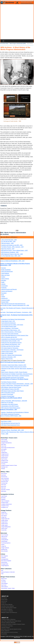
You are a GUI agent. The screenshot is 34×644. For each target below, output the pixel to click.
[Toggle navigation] (3, 41)
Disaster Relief (5, 302)
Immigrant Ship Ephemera (6, 443)
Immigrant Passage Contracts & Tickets (9, 465)
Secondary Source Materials (7, 606)
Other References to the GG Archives (9, 632)
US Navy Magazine (5, 480)
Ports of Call (4, 446)
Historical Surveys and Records (9, 289)
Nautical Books (4, 562)
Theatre (3, 297)
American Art (4, 298)
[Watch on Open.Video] (10, 116)
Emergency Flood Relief (7, 394)
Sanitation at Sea (5, 461)
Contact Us (4, 603)
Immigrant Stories (5, 503)
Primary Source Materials (7, 604)
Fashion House (4, 528)
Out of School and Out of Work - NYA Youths (12, 325)
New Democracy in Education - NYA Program (12, 350)
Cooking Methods (5, 540)
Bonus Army (4, 486)
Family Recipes (4, 541)
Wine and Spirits (4, 551)
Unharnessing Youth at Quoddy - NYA (10, 341)
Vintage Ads (4, 546)
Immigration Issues (5, 506)
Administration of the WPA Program (10, 406)
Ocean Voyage (4, 440)
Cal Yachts (3, 580)
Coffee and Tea (4, 537)
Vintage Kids (4, 512)
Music (3, 295)
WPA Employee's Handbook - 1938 (10, 252)
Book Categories (5, 556)
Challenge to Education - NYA (8, 357)
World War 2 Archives (5, 490)
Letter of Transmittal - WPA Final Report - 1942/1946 (14, 401)
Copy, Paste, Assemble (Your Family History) (11, 621)
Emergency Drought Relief (8, 396)
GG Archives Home (4, 44)
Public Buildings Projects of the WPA (10, 389)
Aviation (3, 277)
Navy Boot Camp (5, 482)
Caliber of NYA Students (7, 353)
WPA (2, 570)
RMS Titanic (4, 444)
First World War (4, 483)
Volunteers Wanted (5, 628)
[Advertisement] (17, 22)
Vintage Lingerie (4, 525)
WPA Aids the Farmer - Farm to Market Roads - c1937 (14, 250)
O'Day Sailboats (4, 583)
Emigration (3, 499)
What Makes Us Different (7, 609)
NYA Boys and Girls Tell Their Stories (10, 346)
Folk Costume (4, 516)
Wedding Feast (4, 549)
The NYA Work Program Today (9, 326)
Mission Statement (5, 631)
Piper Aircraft (4, 585)
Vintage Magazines (5, 566)
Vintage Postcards (5, 456)
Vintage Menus (4, 452)
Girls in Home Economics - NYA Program (11, 332)
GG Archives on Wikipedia (7, 611)
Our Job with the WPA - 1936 (8, 242)
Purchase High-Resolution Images (9, 608)
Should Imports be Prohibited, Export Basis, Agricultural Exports (17, 374)
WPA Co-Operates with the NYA (9, 337)
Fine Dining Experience (6, 543)
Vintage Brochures (5, 454)
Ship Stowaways (4, 462)
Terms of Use (4, 601)
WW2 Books (4, 491)
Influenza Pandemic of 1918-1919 (8, 572)
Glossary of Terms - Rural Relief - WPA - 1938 (12, 430)
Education (4, 280)
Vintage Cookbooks (5, 548)
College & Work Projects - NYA (9, 352)
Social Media (4, 634)
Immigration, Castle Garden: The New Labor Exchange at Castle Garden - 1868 (17, 105)
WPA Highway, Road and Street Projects (11, 387)
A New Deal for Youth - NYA (8, 321)
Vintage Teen (4, 517)
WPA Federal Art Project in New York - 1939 (12, 254)
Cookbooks (3, 558)
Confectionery (4, 538)
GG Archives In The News (7, 626)
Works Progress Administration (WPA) (18, 44)
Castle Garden (4, 496)
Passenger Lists (4, 467)
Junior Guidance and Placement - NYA (11, 344)
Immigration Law (4, 507)
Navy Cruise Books (5, 478)
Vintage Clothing (4, 520)
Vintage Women (4, 522)
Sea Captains (4, 449)
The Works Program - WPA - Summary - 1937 (12, 247)
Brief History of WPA (6, 421)
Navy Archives (4, 473)
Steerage (3, 469)
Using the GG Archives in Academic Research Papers (13, 624)
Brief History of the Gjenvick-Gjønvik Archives (11, 629)
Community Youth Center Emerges (10, 334)
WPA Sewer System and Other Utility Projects (12, 391)
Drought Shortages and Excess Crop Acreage (12, 377)
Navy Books (4, 475)
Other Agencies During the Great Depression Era (13, 304)
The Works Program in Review (9, 382)
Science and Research (7, 291)
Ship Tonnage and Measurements (8, 448)
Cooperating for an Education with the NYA (12, 339)
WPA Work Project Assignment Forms (10, 425)
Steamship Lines (5, 441)
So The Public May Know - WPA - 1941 (11, 256)
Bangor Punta (4, 579)
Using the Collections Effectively (8, 623)
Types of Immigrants (5, 501)
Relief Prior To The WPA (7, 402)
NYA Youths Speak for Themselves (10, 348)
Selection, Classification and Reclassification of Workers (15, 412)
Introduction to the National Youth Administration (13, 319)
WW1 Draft (3, 488)
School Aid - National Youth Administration (12, 355)
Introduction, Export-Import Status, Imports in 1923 (14, 365)
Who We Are (4, 598)
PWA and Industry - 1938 (7, 243)
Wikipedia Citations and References (9, 612)
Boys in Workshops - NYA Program (10, 328)
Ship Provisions (4, 459)
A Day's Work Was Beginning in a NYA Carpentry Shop (15, 335)
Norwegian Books (5, 564)
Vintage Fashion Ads (5, 519)
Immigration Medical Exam (6, 504)
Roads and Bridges (6, 270)
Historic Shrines (5, 279)
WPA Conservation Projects (8, 393)
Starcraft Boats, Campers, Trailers (8, 588)
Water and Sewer (5, 275)
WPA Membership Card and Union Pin (11, 423)
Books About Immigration (6, 561)
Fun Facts (3, 464)
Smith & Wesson (5, 587)
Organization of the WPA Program (10, 404)
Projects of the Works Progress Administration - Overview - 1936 (17, 384)
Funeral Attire (4, 530)
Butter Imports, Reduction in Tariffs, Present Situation (14, 372)
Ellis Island (3, 498)
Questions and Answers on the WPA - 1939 (12, 245)
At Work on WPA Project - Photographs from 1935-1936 (15, 386)
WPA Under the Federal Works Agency (11, 408)
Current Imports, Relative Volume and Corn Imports (14, 367)
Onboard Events (4, 457)
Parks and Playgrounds (7, 271)
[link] (6, 105)
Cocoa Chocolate (5, 535)
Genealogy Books (5, 559)
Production (4, 288)
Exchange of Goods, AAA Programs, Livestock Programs (15, 376)
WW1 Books (4, 485)
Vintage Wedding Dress (6, 527)
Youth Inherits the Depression (8, 323)
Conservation (4, 286)
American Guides (5, 300)
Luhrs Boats (4, 582)
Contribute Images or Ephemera (8, 619)
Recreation (4, 293)
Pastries (3, 545)
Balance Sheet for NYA (7, 359)
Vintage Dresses (4, 524)
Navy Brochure (4, 477)
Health (3, 282)
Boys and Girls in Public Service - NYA (11, 330)
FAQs (2, 574)
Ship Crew (3, 451)
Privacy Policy (4, 600)
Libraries (3, 284)
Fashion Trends (4, 514)
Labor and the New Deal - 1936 (9, 240)
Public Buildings (5, 273)
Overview (4, 268)
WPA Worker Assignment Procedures (10, 414)
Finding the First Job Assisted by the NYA (11, 343)
